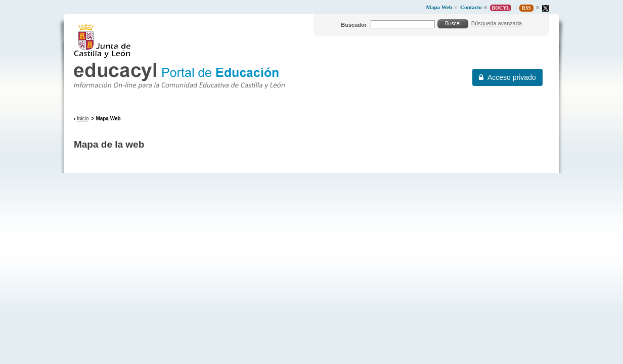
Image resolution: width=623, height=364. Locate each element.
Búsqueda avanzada (497, 23)
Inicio (83, 119)
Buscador (354, 25)
